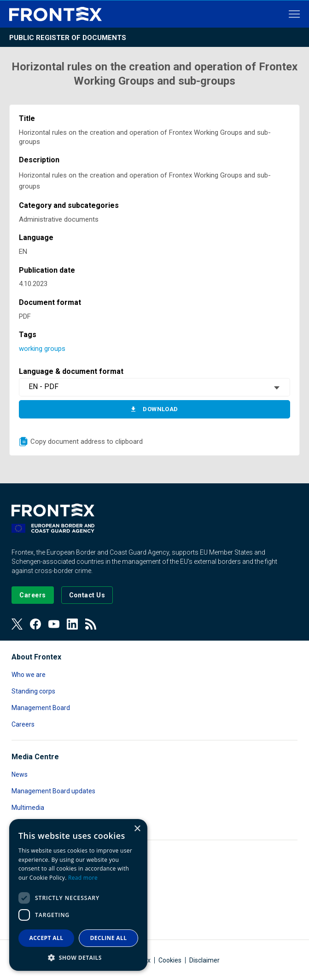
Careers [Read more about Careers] (23, 724)
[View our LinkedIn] (72, 624)
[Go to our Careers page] (32, 595)
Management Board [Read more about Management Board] (41, 708)
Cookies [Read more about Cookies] (170, 960)
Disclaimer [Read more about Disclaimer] (204, 960)
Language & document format (71, 371)
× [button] (137, 829)
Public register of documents (68, 38)
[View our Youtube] (54, 624)
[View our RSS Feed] (91, 624)
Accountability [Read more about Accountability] (32, 874)
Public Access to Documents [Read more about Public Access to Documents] (53, 907)
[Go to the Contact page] (87, 595)
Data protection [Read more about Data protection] (34, 891)
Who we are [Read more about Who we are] (29, 675)
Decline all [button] (109, 938)
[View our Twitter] (17, 624)
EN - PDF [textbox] (44, 387)
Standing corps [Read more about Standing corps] (33, 691)
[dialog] (78, 895)
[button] (78, 957)
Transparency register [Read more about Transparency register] (44, 924)
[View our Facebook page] (35, 624)
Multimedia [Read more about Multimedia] (28, 808)
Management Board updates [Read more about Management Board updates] (53, 791)
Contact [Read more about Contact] (23, 824)
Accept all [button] (47, 938)
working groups (42, 349)
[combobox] (154, 387)
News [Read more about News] (20, 774)
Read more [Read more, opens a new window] (83, 878)
